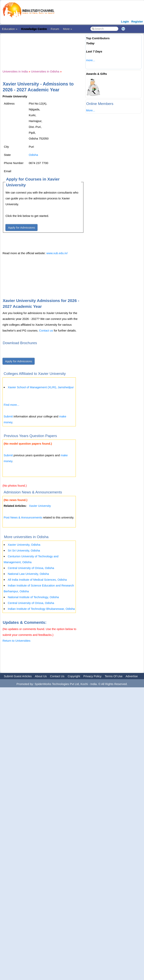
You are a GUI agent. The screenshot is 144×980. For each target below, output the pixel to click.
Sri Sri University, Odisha (24, 550)
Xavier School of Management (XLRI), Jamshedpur (41, 387)
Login (125, 21)
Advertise (132, 676)
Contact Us (57, 676)
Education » (10, 29)
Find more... (11, 405)
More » (68, 29)
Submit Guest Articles (18, 676)
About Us (41, 676)
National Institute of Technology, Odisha (33, 597)
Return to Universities (16, 641)
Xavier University (40, 506)
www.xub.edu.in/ (57, 253)
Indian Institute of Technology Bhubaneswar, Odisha (41, 609)
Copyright (74, 676)
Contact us (46, 330)
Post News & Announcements (23, 517)
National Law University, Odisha (28, 574)
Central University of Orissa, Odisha (31, 568)
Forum (55, 29)
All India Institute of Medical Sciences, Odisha (37, 580)
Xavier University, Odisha (24, 545)
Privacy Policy (92, 676)
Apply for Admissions (21, 227)
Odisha (33, 155)
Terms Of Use (114, 676)
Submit (8, 416)
